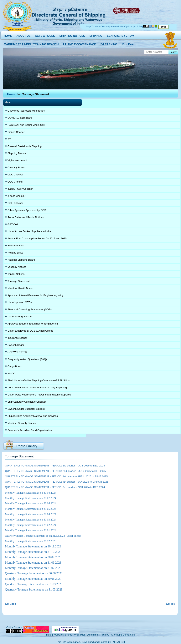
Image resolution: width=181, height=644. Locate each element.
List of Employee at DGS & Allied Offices (30, 331)
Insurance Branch (18, 338)
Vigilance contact (17, 160)
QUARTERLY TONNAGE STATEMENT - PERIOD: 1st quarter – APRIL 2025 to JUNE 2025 (56, 476)
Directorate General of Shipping (69, 16)
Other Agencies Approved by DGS (27, 210)
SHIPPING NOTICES (72, 35)
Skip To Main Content (98, 27)
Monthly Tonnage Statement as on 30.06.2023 (33, 579)
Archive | (106, 635)
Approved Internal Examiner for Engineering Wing (36, 295)
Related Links (15, 253)
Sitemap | (117, 635)
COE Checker (15, 203)
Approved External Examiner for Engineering (33, 324)
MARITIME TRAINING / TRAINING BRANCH (31, 43)
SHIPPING (96, 35)
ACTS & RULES (45, 35)
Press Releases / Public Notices (26, 217)
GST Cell (13, 224)
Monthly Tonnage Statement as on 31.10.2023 (33, 552)
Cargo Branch (15, 366)
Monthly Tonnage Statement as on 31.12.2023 (31, 541)
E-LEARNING (109, 43)
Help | (49, 635)
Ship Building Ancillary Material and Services (33, 416)
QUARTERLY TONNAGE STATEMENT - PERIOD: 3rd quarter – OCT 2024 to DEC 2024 (55, 487)
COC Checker (15, 182)
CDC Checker (15, 175)
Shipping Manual (17, 153)
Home (11, 94)
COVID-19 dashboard (20, 118)
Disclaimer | (93, 635)
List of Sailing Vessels (20, 317)
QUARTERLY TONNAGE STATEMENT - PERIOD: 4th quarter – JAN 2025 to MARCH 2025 (57, 482)
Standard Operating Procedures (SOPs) (30, 309)
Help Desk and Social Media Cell (26, 125)
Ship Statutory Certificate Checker (27, 402)
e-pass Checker (16, 196)
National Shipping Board (21, 260)
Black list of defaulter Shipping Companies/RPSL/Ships (39, 380)
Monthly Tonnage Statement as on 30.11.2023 (33, 546)
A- (135, 27)
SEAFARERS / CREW (120, 35)
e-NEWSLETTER (17, 352)
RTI (10, 139)
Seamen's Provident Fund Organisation (30, 430)
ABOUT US (23, 35)
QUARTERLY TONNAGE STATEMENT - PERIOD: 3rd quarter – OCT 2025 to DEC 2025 (55, 466)
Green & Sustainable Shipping (25, 146)
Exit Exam (129, 43)
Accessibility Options (121, 27)
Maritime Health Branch (21, 288)
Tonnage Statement (19, 281)
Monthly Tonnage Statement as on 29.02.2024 (31, 525)
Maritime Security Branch (22, 423)
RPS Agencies (16, 246)
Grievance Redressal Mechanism (26, 111)
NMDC (11, 373)
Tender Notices (16, 274)
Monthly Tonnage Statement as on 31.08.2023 (33, 563)
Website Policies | (64, 635)
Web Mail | (80, 635)
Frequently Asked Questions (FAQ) (27, 359)
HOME (8, 35)
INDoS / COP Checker (20, 189)
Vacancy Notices (17, 267)
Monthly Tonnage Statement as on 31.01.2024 (31, 530)
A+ (140, 27)
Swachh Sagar (16, 345)
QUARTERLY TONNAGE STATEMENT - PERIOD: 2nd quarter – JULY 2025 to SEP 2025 (55, 471)
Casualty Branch (17, 167)
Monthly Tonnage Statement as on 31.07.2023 (33, 568)
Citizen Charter (16, 132)
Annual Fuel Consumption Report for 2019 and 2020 (37, 238)
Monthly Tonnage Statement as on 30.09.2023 (33, 557)
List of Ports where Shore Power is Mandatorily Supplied (39, 395)
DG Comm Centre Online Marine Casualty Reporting (37, 387)
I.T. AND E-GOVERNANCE (80, 43)
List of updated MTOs (20, 302)
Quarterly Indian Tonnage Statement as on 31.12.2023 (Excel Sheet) (43, 536)
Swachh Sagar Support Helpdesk (26, 409)
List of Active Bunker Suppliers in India (29, 231)
